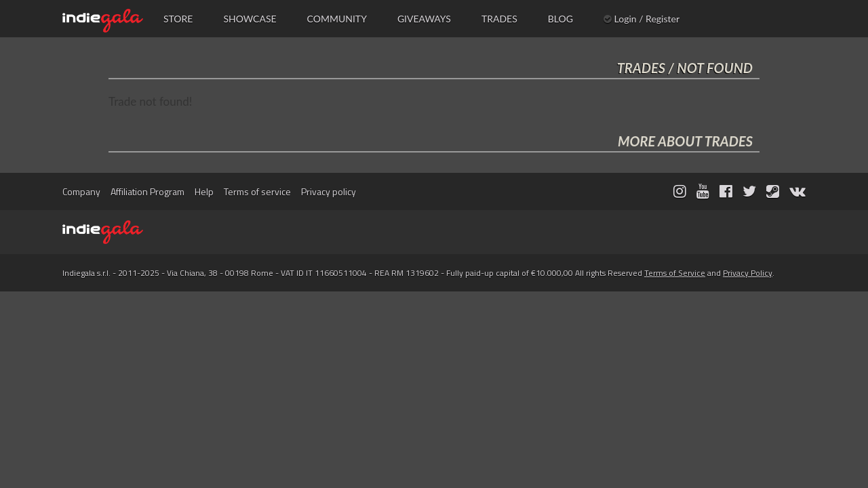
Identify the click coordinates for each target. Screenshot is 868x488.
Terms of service (257, 191)
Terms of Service (675, 273)
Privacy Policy (748, 273)
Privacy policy (329, 191)
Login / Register (642, 19)
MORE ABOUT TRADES (685, 141)
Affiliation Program (147, 191)
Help (204, 191)
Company (81, 191)
